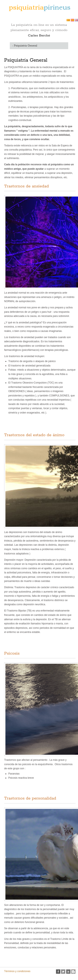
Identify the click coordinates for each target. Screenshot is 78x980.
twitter (63, 972)
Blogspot (73, 972)
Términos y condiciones (17, 971)
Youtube (68, 972)
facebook (58, 972)
